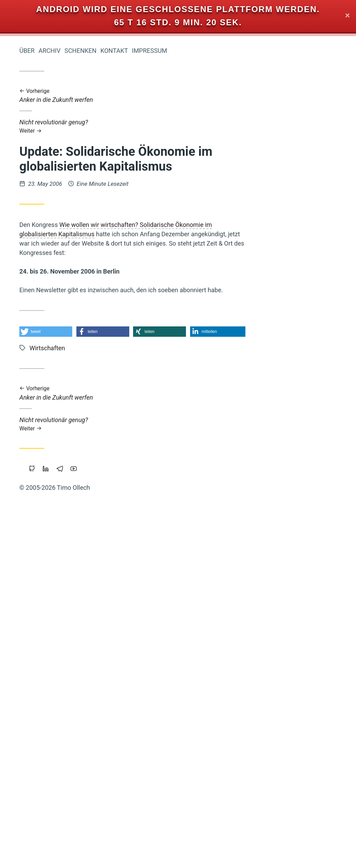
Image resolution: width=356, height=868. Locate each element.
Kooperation (54, 716)
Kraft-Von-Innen (76, 594)
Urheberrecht (31, 344)
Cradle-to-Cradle (77, 583)
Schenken (184, 51)
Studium (87, 682)
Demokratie (44, 475)
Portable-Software (75, 380)
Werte (52, 355)
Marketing (84, 474)
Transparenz (30, 380)
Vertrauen (57, 368)
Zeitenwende (46, 403)
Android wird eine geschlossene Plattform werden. (178, 9)
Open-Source (79, 798)
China (90, 739)
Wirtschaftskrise (51, 488)
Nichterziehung (50, 694)
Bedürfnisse (81, 524)
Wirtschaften (69, 330)
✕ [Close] (348, 16)
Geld (68, 836)
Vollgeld (32, 415)
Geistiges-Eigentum (53, 810)
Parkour (87, 660)
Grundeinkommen (73, 752)
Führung (27, 648)
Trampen (39, 671)
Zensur (87, 426)
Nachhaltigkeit (42, 499)
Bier (92, 535)
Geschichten (81, 499)
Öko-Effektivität (49, 316)
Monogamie (35, 438)
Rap (35, 355)
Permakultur (81, 636)
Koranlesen (52, 392)
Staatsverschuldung (72, 461)
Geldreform (81, 355)
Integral (86, 716)
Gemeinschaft (34, 836)
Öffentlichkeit (78, 560)
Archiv (153, 51)
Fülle (89, 810)
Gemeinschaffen (48, 682)
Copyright (85, 624)
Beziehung (61, 547)
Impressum (253, 51)
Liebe (72, 450)
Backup (88, 344)
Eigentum (55, 649)
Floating (87, 488)
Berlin (49, 798)
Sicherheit (40, 849)
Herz (74, 511)
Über (131, 51)
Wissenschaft (77, 849)
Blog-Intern (30, 426)
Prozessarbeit (76, 438)
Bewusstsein (47, 609)
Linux (89, 609)
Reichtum (85, 316)
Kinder (88, 836)
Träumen (85, 694)
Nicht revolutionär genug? (236, 126)
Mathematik (64, 728)
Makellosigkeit (62, 535)
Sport (90, 728)
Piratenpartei (81, 823)
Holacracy (84, 648)
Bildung (58, 624)
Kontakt (218, 51)
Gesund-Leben (55, 305)
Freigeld (65, 671)
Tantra (88, 763)
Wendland (27, 787)
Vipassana (83, 392)
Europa (87, 305)
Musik (36, 625)
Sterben (54, 787)
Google (55, 705)
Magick (87, 368)
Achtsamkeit (55, 660)
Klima (26, 392)
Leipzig (28, 798)
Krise (89, 547)
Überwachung (40, 637)
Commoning (57, 763)
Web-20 (24, 660)
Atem (90, 450)
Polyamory (84, 404)
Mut (91, 512)
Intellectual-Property (72, 415)
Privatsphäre (42, 823)
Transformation (72, 572)
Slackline (49, 523)
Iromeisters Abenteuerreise (59, 120)
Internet (50, 511)
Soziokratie (83, 787)
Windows (63, 344)
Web (18, 810)
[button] (149, 332)
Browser (87, 775)
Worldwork (61, 739)
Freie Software (52, 775)
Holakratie (61, 426)
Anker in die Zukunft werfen (236, 96)
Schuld (88, 671)
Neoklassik (82, 705)
